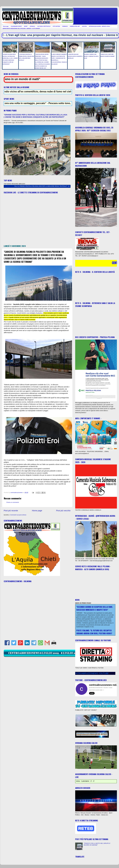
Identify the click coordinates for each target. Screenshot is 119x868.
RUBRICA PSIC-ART (75, 26)
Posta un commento (13, 502)
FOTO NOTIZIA (56, 26)
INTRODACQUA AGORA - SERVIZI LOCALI (99, 26)
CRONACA (32, 26)
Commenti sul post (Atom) (18, 515)
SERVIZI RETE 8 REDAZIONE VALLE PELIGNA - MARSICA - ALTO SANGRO (21, 29)
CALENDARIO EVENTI (16, 26)
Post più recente (11, 511)
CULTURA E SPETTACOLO (44, 26)
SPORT (26, 26)
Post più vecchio (63, 511)
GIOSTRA (84, 26)
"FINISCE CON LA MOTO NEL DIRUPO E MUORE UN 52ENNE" (97, 844)
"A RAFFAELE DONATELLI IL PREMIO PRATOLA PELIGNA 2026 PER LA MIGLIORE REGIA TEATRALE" (37, 186)
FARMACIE (65, 26)
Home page (6, 26)
